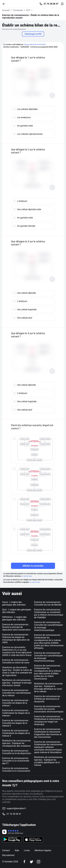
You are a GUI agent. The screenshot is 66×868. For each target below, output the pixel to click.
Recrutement (8, 855)
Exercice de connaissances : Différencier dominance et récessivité (48, 699)
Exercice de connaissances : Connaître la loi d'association (16, 770)
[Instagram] (38, 862)
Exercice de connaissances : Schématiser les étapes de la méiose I (16, 713)
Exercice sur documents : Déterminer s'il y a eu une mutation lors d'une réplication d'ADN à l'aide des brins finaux (17, 651)
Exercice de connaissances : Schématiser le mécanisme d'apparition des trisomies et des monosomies (48, 733)
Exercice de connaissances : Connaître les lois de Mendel (48, 603)
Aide (17, 850)
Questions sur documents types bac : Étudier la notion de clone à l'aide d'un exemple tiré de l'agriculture (17, 671)
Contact (6, 850)
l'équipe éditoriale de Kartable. (35, 44)
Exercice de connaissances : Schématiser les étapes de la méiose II (16, 733)
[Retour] (5, 4)
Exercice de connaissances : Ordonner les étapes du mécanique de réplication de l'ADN (16, 639)
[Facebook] (24, 862)
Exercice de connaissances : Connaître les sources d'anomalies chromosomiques (49, 709)
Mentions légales (43, 850)
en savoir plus (27, 576)
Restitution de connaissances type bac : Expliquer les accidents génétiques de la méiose (48, 761)
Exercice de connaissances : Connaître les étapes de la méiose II (16, 723)
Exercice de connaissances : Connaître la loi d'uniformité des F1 (16, 761)
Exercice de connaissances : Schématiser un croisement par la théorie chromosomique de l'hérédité (49, 614)
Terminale (18, 10)
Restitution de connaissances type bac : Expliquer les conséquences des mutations (16, 743)
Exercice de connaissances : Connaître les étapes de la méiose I (16, 703)
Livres (27, 850)
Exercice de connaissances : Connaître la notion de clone (16, 661)
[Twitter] (31, 862)
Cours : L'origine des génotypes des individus (14, 603)
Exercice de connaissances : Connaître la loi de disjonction (17, 752)
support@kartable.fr (16, 808)
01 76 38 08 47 (51, 4)
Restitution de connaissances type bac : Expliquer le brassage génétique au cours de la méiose (48, 688)
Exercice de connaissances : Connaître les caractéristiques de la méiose (16, 693)
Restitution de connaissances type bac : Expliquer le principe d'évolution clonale (17, 683)
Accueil (6, 10)
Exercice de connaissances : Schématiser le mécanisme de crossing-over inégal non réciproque (49, 720)
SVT (28, 10)
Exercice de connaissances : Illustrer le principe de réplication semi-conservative (16, 627)
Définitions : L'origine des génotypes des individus (14, 618)
